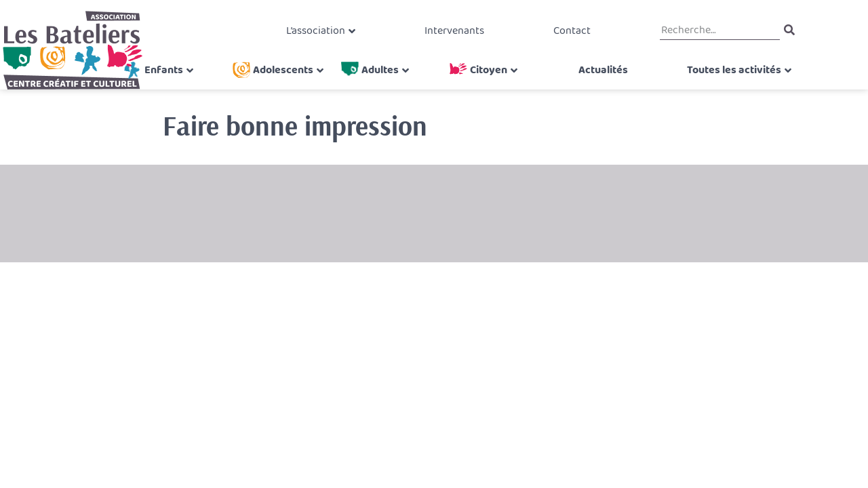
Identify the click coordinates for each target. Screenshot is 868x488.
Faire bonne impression (295, 125)
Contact (564, 37)
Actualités (598, 86)
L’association (323, 37)
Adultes (386, 86)
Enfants (179, 86)
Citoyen (489, 86)
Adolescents (293, 86)
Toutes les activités (702, 86)
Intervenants (454, 37)
